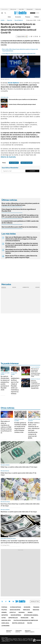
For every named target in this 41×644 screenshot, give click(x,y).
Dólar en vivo (13, 9)
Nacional (22, 612)
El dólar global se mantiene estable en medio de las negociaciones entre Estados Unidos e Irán (20, 427)
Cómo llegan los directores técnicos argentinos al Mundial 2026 (19, 54)
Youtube (17, 601)
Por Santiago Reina (5, 545)
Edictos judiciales (18, 623)
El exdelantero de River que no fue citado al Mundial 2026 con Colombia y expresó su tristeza (15, 385)
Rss (32, 618)
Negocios (36, 610)
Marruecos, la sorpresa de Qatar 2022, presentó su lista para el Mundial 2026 (36, 373)
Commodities (26, 287)
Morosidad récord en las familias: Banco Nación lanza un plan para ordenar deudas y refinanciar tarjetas (22, 251)
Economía (18, 17)
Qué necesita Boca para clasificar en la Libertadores (23, 99)
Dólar (9, 17)
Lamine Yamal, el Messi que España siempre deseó (22, 104)
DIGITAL (9, 631)
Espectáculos (13, 618)
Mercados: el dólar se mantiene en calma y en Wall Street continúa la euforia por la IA (6, 427)
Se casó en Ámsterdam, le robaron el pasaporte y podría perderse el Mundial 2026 (5, 383)
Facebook (6, 601)
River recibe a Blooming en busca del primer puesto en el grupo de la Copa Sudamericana (20, 204)
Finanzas (28, 17)
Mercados (26, 610)
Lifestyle (13, 612)
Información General (31, 615)
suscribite (33, 13)
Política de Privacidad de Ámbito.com (26, 620)
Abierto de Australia (8, 157)
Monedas (4, 287)
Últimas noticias (16, 607)
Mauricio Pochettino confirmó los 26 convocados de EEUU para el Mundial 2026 (35, 384)
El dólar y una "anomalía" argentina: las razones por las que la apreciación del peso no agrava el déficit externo (22, 245)
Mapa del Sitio (6, 620)
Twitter (2, 601)
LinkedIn (13, 601)
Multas (30, 623)
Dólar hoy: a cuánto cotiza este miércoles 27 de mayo (19, 467)
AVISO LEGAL (5, 623)
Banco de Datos (15, 610)
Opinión (4, 612)
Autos (4, 618)
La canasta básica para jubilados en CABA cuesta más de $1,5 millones (20, 222)
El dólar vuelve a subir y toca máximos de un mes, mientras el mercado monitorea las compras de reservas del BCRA (34, 430)
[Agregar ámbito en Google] (22, 36)
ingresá (38, 13)
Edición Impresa (16, 615)
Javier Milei (21, 9)
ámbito (3, 20)
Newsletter (35, 601)
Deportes (10, 20)
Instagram (9, 601)
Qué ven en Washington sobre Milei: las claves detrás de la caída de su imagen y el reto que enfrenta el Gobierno (21, 239)
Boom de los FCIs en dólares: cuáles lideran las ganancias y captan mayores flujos (21, 257)
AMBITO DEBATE (30, 631)
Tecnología (24, 618)
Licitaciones (5, 626)
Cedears (37, 287)
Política (36, 17)
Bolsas (14, 287)
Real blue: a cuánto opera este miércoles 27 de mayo (19, 512)
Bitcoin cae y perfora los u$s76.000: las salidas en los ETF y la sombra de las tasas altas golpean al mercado (20, 216)
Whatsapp (21, 601)
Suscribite (32, 171)
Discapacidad (30, 9)
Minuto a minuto (6, 419)
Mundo (30, 612)
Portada (4, 607)
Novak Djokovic (19, 20)
